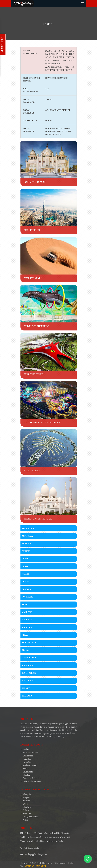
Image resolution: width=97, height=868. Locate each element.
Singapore (27, 681)
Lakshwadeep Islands (32, 781)
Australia (27, 536)
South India (28, 772)
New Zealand (29, 643)
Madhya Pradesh (30, 765)
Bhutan (26, 551)
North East (27, 762)
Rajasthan (27, 759)
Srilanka (26, 810)
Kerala (26, 769)
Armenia (26, 544)
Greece (26, 582)
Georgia (26, 589)
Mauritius (27, 813)
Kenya (25, 605)
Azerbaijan (28, 528)
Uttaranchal (28, 756)
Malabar (26, 775)
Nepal (25, 635)
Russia (25, 650)
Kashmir (27, 749)
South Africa (29, 673)
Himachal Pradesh (31, 753)
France (26, 574)
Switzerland (29, 658)
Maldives (27, 620)
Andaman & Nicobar (32, 778)
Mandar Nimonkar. (36, 866)
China (25, 559)
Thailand (27, 696)
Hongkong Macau (31, 817)
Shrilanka (27, 665)
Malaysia (27, 627)
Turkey (26, 688)
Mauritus (27, 612)
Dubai (25, 566)
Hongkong (28, 597)
